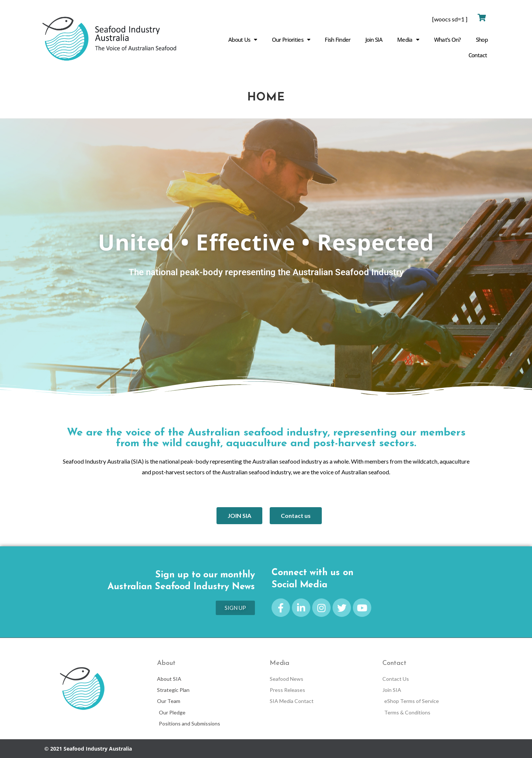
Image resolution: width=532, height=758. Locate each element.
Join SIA (374, 40)
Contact (478, 55)
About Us (243, 40)
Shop (482, 40)
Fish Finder (337, 40)
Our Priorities (291, 40)
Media (408, 40)
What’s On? (448, 40)
